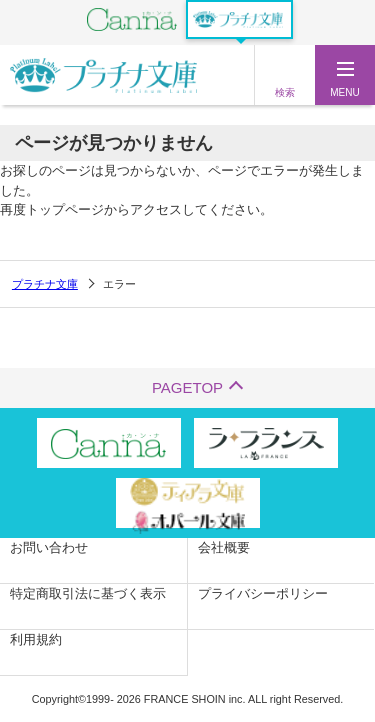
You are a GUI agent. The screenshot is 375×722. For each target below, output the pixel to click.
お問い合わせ (49, 547)
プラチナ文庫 (45, 284)
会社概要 (224, 547)
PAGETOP (187, 387)
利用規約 (36, 639)
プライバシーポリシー (263, 593)
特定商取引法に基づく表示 (88, 593)
